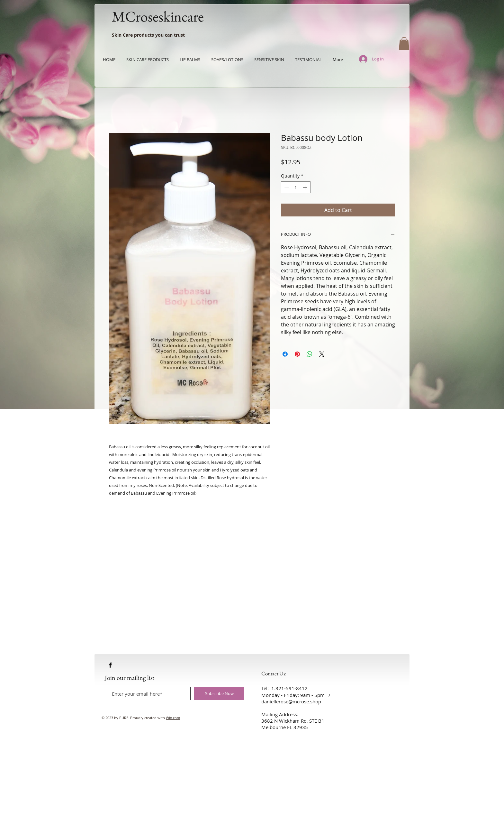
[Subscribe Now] (219, 694)
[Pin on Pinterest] (297, 354)
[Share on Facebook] (285, 354)
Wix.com (173, 718)
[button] (404, 44)
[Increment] (306, 187)
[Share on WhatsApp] (310, 354)
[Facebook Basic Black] (110, 665)
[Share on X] (322, 354)
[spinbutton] (296, 187)
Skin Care (122, 35)
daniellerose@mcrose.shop (291, 701)
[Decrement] (286, 187)
